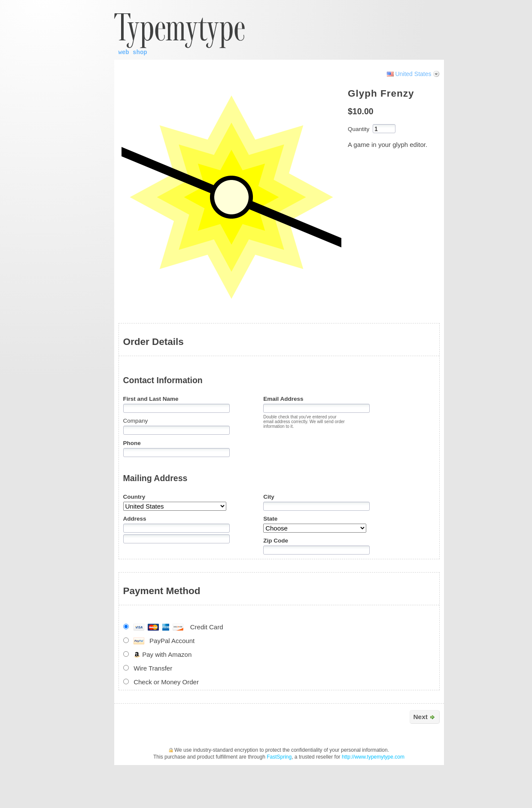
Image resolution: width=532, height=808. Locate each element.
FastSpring (279, 757)
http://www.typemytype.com (373, 757)
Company (136, 421)
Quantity (359, 129)
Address (135, 519)
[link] (414, 12)
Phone (132, 443)
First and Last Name (151, 399)
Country (134, 497)
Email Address (283, 399)
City (269, 497)
